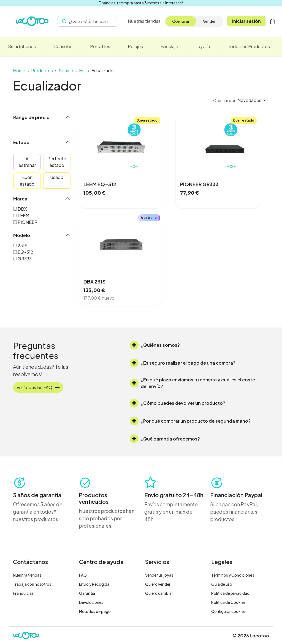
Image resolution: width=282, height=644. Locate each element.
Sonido (66, 71)
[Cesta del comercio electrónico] (272, 21)
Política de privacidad (230, 593)
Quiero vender (158, 584)
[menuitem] (144, 21)
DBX (22, 209)
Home (19, 71)
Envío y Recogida (94, 584)
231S (23, 245)
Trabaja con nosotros (32, 584)
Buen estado (27, 181)
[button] (239, 100)
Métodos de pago (95, 611)
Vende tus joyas (159, 575)
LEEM (23, 215)
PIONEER (28, 222)
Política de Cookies (228, 602)
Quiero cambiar (159, 593)
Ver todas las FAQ (38, 387)
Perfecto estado (57, 162)
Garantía (87, 593)
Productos (42, 71)
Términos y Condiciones (233, 575)
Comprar (181, 21)
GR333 (25, 259)
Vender (209, 21)
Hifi (82, 71)
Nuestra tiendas (27, 575)
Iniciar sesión (246, 21)
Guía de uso (222, 584)
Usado (57, 177)
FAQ (83, 575)
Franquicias (23, 593)
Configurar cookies (228, 611)
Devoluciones (91, 602)
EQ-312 (25, 252)
